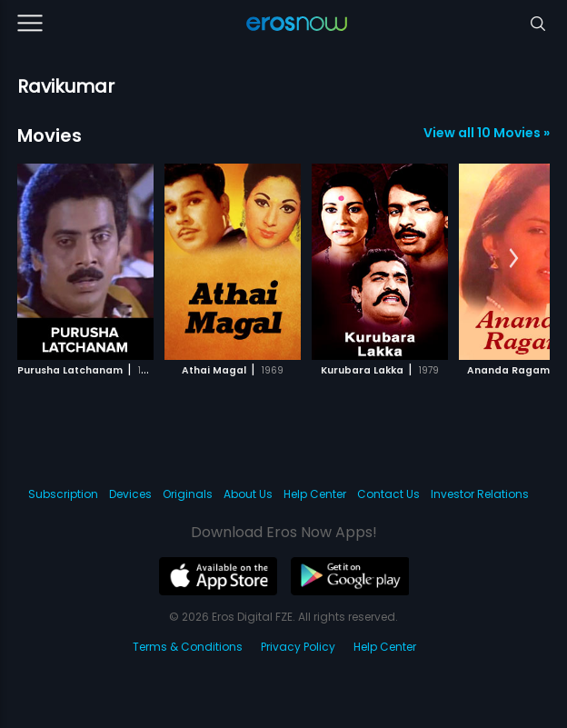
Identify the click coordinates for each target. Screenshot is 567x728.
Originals (188, 494)
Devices (130, 494)
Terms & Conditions (188, 647)
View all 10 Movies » (487, 133)
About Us (248, 494)
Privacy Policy (298, 647)
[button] (514, 259)
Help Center (315, 494)
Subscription (63, 494)
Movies (50, 135)
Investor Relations (480, 494)
